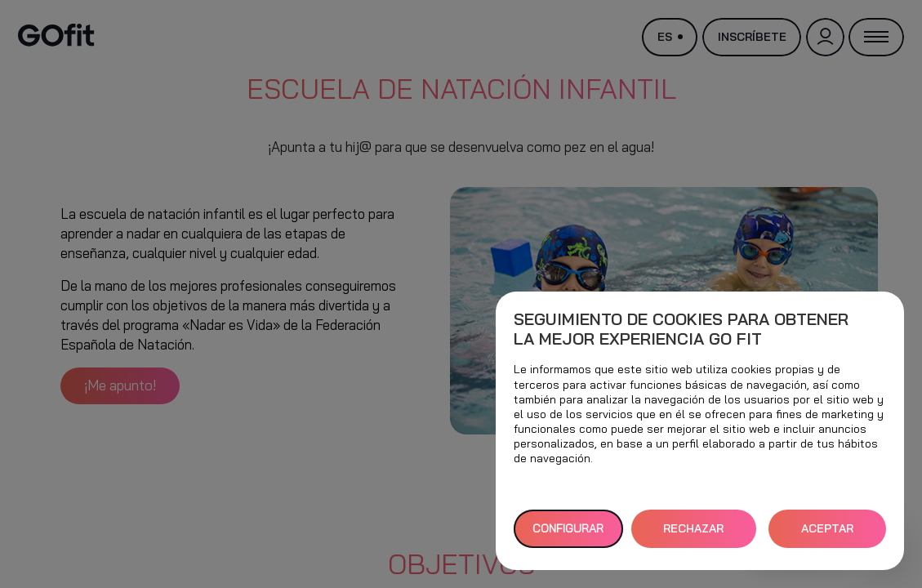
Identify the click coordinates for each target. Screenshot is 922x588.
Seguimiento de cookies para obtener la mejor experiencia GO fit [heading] (681, 329)
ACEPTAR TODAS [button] (827, 535)
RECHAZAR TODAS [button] (693, 535)
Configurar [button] (568, 528)
